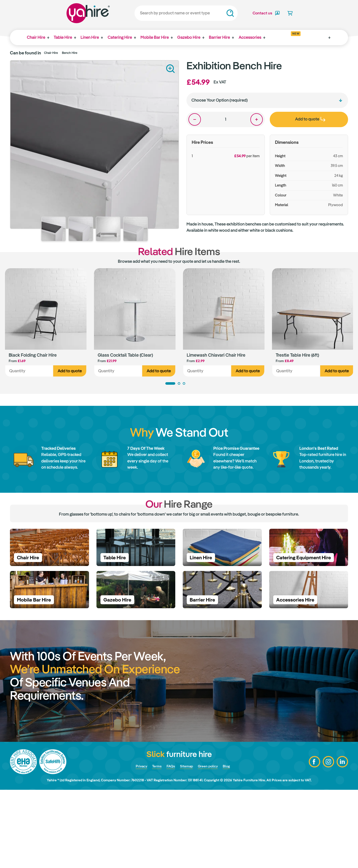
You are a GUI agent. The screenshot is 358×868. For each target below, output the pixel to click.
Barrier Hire (226, 37)
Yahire (75, 13)
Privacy (136, 844)
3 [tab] (184, 384)
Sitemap (187, 844)
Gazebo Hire (194, 37)
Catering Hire (123, 37)
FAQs (169, 844)
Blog (232, 844)
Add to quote (70, 372)
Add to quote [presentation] (310, 119)
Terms (154, 844)
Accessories (257, 37)
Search (217, 13)
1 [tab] (170, 384)
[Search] (173, 13)
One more (257, 119)
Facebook (312, 840)
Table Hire (64, 37)
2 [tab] (179, 384)
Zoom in (170, 69)
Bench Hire (70, 53)
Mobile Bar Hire (159, 37)
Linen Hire (92, 37)
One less (195, 119)
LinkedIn (342, 840)
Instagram (327, 840)
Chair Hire (37, 37)
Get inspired (289, 36)
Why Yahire (315, 37)
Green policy (211, 844)
